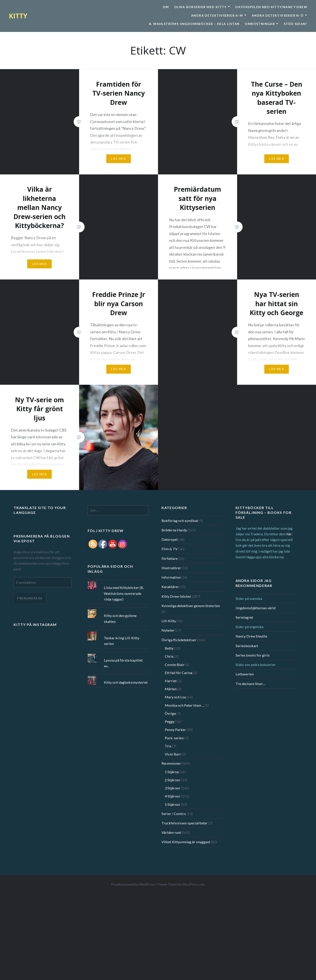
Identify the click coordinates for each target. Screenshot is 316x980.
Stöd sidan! (296, 24)
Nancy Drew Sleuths (251, 636)
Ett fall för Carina (178, 673)
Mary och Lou (175, 697)
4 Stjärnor (173, 796)
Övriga (170, 713)
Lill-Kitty (169, 621)
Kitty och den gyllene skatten (120, 618)
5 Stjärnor (173, 804)
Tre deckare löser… (251, 684)
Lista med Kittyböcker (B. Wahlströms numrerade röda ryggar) (124, 593)
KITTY (18, 16)
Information (171, 577)
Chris (169, 656)
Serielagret (244, 617)
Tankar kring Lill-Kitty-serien (122, 641)
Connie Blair (175, 665)
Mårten (171, 689)
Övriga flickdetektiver (179, 640)
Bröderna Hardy (174, 530)
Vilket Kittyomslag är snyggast (186, 842)
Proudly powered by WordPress (133, 884)
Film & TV (170, 549)
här (289, 534)
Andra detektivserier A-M (217, 15)
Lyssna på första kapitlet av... (123, 663)
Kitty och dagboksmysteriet (126, 682)
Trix (168, 746)
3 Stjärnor (173, 788)
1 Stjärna (172, 772)
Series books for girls (253, 655)
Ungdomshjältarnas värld (256, 608)
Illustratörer (171, 568)
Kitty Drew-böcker (176, 596)
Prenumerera (30, 598)
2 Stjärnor (173, 780)
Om (166, 7)
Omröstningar (260, 24)
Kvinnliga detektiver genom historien (191, 606)
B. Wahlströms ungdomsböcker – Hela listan (194, 24)
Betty (169, 648)
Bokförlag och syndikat (180, 521)
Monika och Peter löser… (184, 705)
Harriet (171, 681)
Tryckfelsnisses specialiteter (185, 823)
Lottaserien (245, 674)
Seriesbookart (247, 646)
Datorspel (170, 539)
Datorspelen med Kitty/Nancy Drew (271, 7)
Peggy (170, 721)
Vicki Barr (173, 754)
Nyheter (168, 630)
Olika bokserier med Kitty (200, 7)
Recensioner (171, 763)
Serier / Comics (174, 814)
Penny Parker (175, 730)
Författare (170, 558)
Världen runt (171, 832)
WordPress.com (194, 884)
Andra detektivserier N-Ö (278, 15)
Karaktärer (170, 587)
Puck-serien (174, 738)
